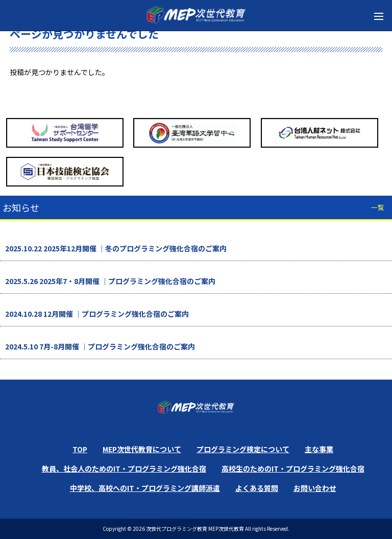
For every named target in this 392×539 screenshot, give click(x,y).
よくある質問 (257, 488)
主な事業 (319, 449)
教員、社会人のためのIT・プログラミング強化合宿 (124, 468)
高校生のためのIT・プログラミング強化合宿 (293, 468)
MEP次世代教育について (142, 449)
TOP (80, 449)
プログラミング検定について (243, 449)
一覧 (378, 207)
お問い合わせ (315, 488)
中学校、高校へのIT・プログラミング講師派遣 (145, 488)
